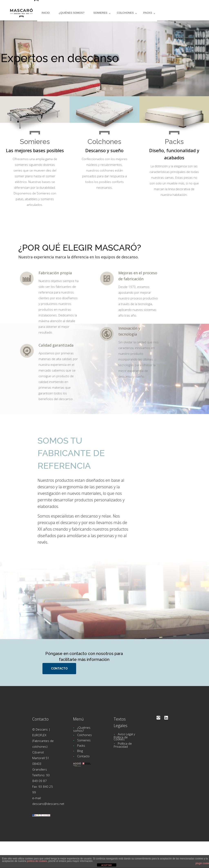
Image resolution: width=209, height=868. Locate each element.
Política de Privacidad (123, 745)
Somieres (84, 740)
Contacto (83, 756)
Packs (81, 745)
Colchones (84, 735)
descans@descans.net (48, 804)
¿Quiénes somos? (82, 729)
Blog (80, 751)
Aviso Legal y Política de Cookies (124, 737)
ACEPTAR (106, 865)
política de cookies (37, 861)
